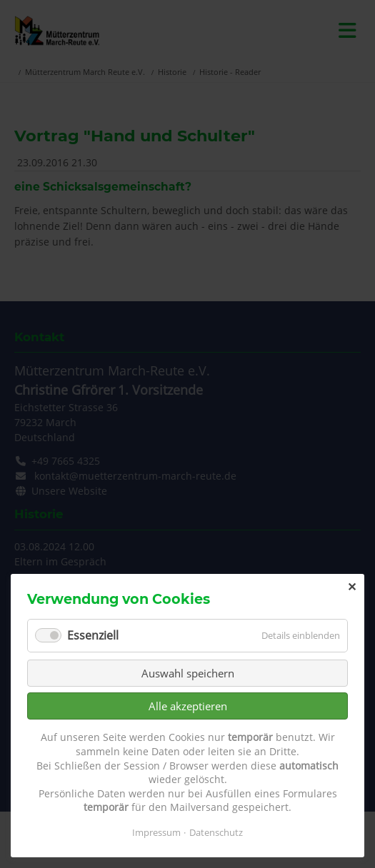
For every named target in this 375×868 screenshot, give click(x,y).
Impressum (156, 832)
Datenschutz (216, 832)
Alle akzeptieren (188, 706)
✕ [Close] (352, 587)
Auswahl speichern (188, 673)
